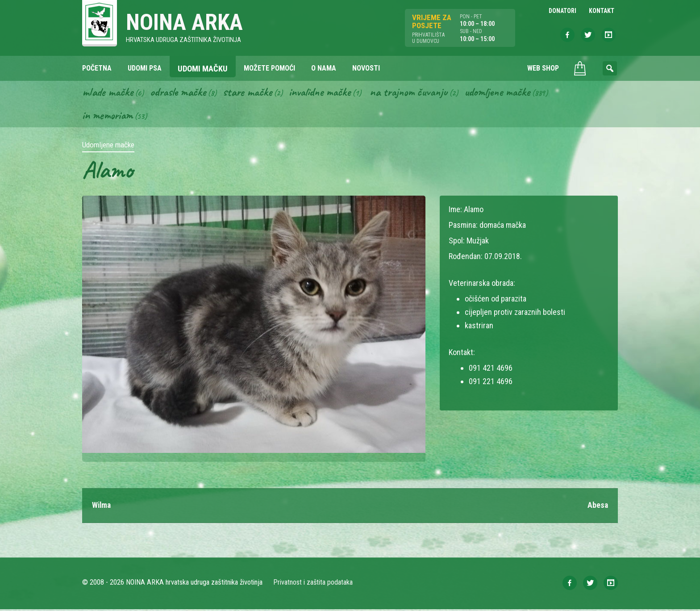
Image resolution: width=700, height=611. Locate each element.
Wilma (102, 507)
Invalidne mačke (327, 93)
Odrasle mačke (181, 93)
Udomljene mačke (511, 93)
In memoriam (108, 117)
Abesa (598, 507)
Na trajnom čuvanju (419, 93)
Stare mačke (252, 93)
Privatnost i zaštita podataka (313, 584)
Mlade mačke (108, 93)
